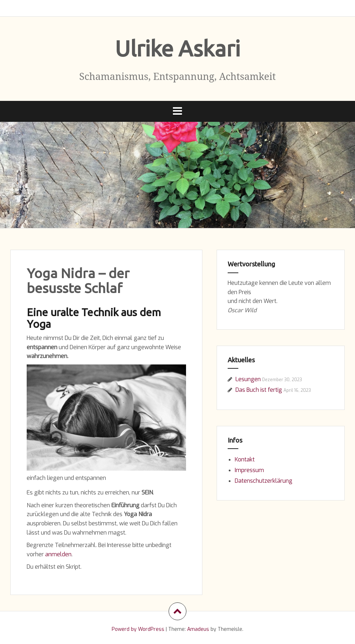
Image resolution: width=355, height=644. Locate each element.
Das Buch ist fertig (259, 390)
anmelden (58, 554)
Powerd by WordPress (138, 629)
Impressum (249, 470)
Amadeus (198, 629)
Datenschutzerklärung (264, 481)
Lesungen (248, 379)
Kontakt (245, 459)
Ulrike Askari (177, 48)
